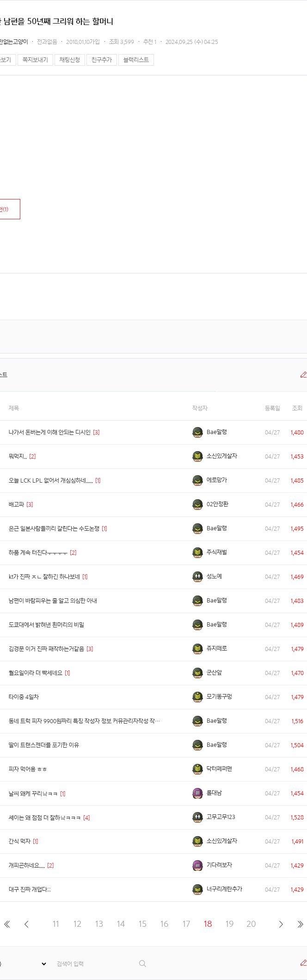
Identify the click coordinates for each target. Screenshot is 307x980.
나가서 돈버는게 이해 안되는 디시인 (50, 432)
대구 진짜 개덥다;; (30, 890)
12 (77, 924)
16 (164, 924)
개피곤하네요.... (27, 865)
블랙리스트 (136, 60)
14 (121, 924)
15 (143, 924)
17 (186, 924)
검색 (143, 964)
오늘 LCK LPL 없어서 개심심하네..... (51, 481)
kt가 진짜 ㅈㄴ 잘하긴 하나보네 (44, 577)
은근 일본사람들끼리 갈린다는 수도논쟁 (54, 529)
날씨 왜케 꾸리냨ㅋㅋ (33, 794)
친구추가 (102, 60)
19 (230, 924)
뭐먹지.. (18, 456)
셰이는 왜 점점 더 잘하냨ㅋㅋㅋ (45, 818)
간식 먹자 (20, 841)
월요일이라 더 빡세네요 (36, 673)
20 (251, 924)
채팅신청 (70, 60)
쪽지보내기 (35, 60)
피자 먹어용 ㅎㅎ (28, 769)
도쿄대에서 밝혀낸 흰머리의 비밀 (46, 625)
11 (56, 924)
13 (99, 924)
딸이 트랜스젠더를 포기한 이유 (44, 745)
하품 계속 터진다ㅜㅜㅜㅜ (38, 553)
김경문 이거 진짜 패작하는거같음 (46, 649)
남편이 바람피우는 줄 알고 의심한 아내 (53, 601)
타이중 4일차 (24, 697)
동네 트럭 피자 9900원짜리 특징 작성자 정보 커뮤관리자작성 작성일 (87, 721)
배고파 (16, 505)
